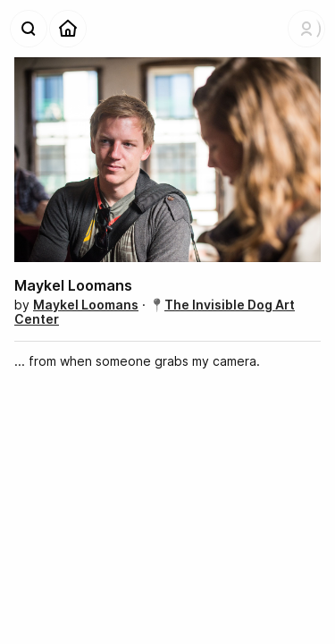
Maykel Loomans (86, 305)
